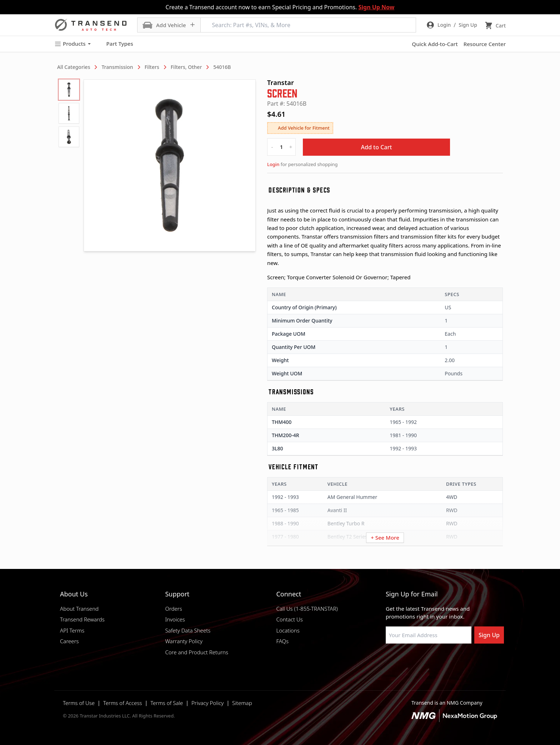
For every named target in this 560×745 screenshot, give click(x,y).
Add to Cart (377, 147)
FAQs (282, 641)
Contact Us (289, 619)
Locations (288, 630)
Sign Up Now (376, 7)
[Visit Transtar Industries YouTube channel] (460, 661)
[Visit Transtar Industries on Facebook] (389, 661)
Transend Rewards (82, 619)
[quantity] (281, 147)
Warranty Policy (184, 641)
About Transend (79, 609)
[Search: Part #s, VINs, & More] (308, 25)
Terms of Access (123, 703)
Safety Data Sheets (188, 630)
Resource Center (485, 44)
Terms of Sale (167, 703)
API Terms (72, 630)
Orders (173, 609)
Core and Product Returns (197, 652)
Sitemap (242, 703)
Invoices (175, 619)
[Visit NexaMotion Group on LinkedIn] (407, 661)
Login (273, 164)
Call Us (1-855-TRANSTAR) (307, 609)
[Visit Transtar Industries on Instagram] (425, 661)
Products (72, 44)
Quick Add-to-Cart (435, 44)
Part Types (116, 44)
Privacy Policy (207, 703)
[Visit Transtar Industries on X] (442, 661)
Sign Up (489, 635)
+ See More (385, 537)
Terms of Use (79, 703)
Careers (69, 641)
